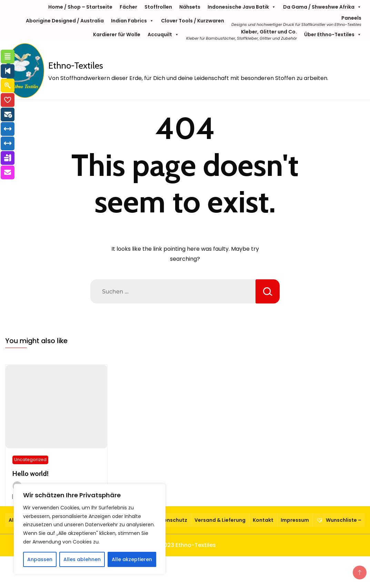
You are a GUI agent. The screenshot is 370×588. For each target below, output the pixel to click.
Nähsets (190, 7)
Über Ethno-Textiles (333, 34)
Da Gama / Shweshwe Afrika (322, 7)
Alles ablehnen (82, 559)
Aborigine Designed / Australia (65, 21)
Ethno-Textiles (76, 66)
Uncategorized (30, 460)
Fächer (128, 7)
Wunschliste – (339, 520)
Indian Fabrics (132, 21)
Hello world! (31, 474)
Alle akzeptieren (132, 559)
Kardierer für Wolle (117, 34)
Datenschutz (171, 520)
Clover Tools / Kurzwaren (193, 21)
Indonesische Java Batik (242, 7)
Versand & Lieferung (220, 520)
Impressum (295, 520)
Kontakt (263, 520)
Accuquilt (163, 34)
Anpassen (40, 559)
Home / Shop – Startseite (80, 7)
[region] (90, 529)
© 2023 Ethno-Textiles (185, 545)
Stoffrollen (158, 7)
